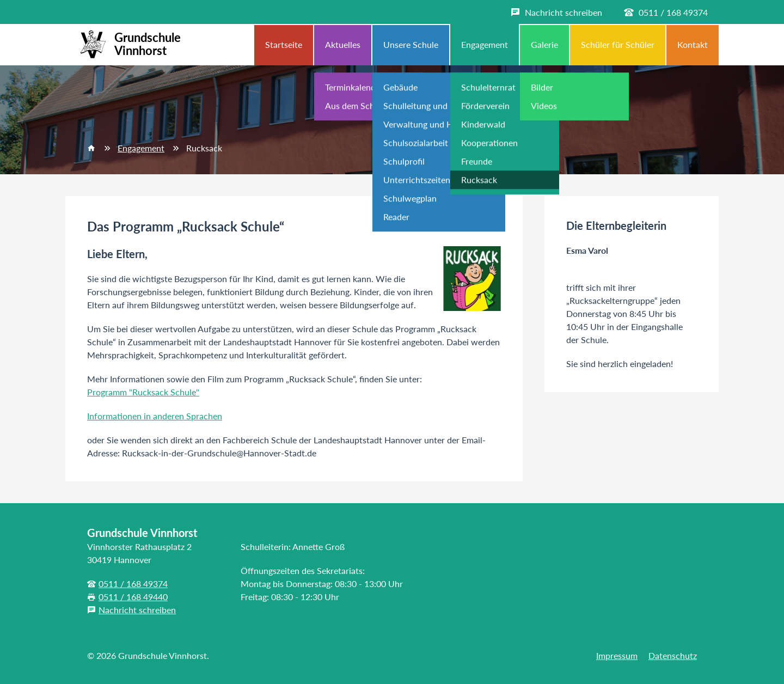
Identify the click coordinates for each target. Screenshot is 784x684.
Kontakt (693, 44)
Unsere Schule (411, 44)
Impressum (617, 655)
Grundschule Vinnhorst (128, 45)
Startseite (284, 44)
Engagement (485, 44)
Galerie (544, 44)
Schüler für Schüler (618, 44)
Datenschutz (673, 655)
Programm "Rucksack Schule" (143, 392)
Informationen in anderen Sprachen (155, 416)
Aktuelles (343, 44)
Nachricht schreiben (137, 610)
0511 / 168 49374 (133, 584)
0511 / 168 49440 (133, 597)
